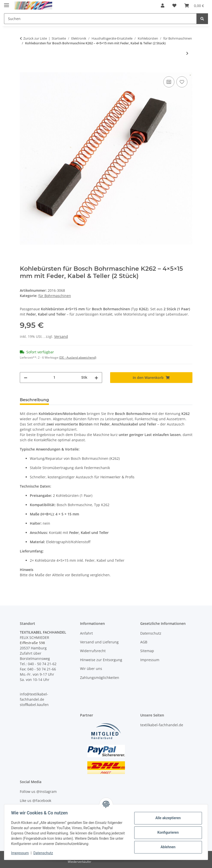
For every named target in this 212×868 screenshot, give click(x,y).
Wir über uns (91, 669)
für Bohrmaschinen (55, 296)
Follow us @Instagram (38, 791)
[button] (163, 6)
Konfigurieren (167, 832)
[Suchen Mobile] (100, 19)
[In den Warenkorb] (24, 70)
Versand (61, 336)
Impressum (21, 853)
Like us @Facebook (36, 801)
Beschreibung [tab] (34, 400)
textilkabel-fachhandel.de (162, 725)
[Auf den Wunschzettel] (182, 82)
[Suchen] (202, 19)
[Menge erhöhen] (96, 378)
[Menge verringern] (26, 378)
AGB (144, 642)
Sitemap (147, 651)
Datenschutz (44, 853)
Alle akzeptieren (167, 818)
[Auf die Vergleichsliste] (169, 82)
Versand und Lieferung (99, 642)
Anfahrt (86, 633)
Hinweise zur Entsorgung (101, 660)
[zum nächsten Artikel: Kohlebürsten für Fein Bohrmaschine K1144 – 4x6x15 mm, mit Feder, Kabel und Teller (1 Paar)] (187, 53)
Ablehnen (167, 847)
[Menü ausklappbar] (7, 3)
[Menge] (54, 378)
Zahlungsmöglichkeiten (100, 678)
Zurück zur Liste (35, 38)
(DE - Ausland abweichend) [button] (78, 357)
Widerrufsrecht (93, 651)
